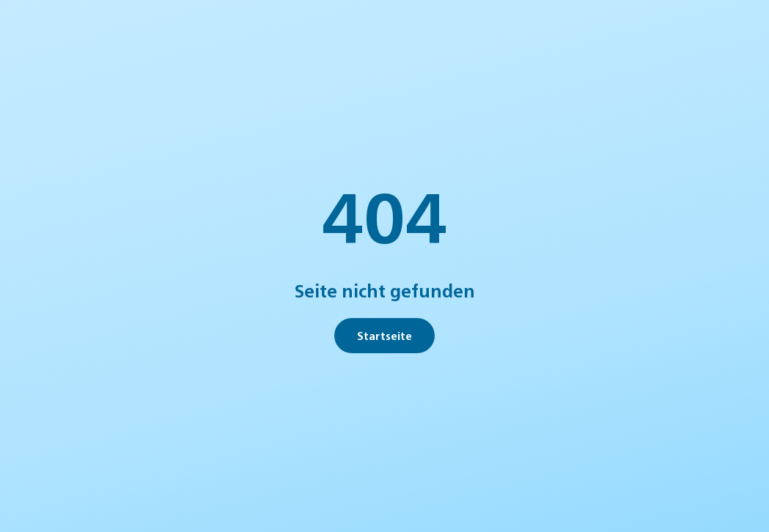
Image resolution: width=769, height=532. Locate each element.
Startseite (384, 335)
